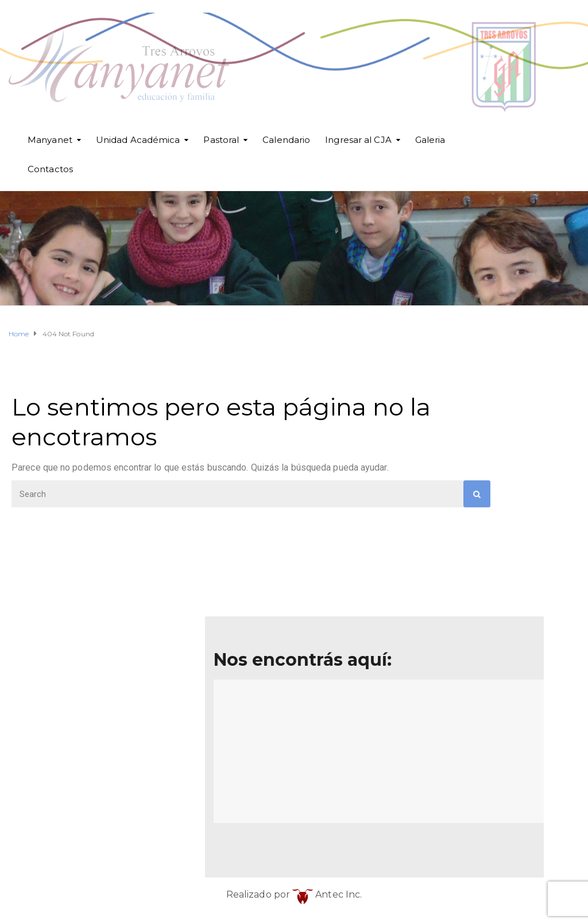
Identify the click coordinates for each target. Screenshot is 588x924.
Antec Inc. (327, 894)
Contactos (50, 169)
